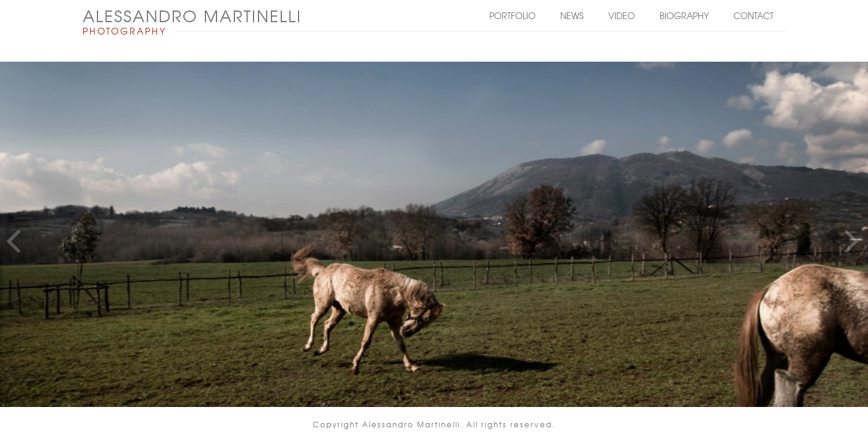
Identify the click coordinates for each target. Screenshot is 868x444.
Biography (684, 15)
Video (622, 15)
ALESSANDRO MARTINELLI (192, 15)
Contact (754, 15)
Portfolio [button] (512, 15)
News (572, 15)
